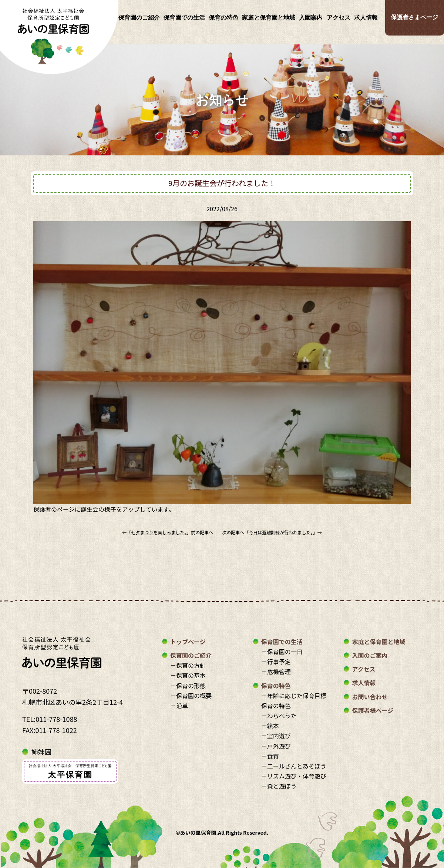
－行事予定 (276, 662)
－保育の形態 (188, 686)
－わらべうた (279, 716)
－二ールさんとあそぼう (294, 766)
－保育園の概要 (191, 696)
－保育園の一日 (282, 652)
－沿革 (179, 706)
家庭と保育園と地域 (269, 18)
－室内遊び (276, 736)
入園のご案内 (370, 655)
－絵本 (270, 726)
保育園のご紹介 (139, 18)
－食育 (270, 756)
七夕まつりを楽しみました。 (159, 532)
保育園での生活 (184, 18)
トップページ (188, 642)
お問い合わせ (370, 697)
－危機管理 (276, 672)
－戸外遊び (276, 746)
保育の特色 (223, 18)
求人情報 (366, 18)
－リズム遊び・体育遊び (294, 776)
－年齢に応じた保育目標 (294, 696)
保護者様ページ (373, 710)
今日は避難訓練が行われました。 (281, 532)
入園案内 (311, 18)
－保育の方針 (188, 665)
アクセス (339, 18)
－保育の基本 (188, 675)
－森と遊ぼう (279, 786)
